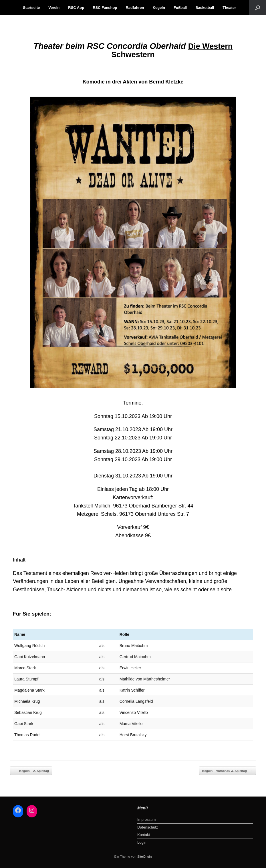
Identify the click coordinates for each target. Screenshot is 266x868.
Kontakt (144, 835)
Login (142, 842)
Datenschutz (148, 827)
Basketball (205, 8)
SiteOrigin (145, 857)
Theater (229, 8)
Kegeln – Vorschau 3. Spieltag (228, 771)
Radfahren (135, 8)
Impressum (146, 820)
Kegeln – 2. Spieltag (31, 771)
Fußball (180, 8)
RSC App (76, 8)
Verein (54, 8)
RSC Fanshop (105, 8)
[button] (258, 8)
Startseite (31, 8)
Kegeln (159, 8)
